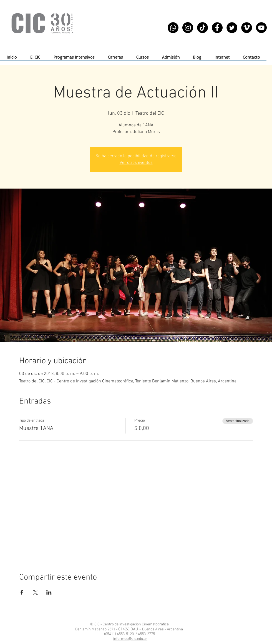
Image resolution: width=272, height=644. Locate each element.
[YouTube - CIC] (261, 28)
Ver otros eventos (136, 163)
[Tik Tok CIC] (202, 28)
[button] (74, 57)
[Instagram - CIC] (188, 28)
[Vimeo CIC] (247, 28)
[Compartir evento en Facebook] (22, 592)
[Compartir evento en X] (35, 592)
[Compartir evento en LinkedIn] (49, 592)
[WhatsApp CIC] (173, 28)
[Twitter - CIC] (232, 28)
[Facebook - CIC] (217, 28)
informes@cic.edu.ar (130, 639)
